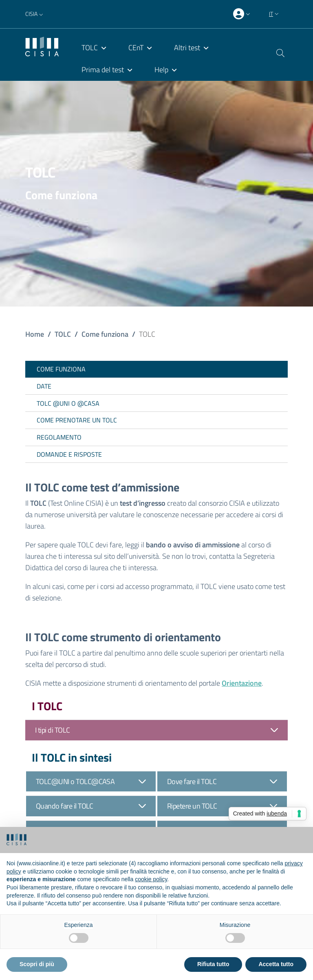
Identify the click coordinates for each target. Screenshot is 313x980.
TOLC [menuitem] (90, 48)
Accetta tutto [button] (276, 964)
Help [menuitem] (161, 70)
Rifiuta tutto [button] (213, 964)
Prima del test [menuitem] (103, 70)
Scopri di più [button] (37, 964)
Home (35, 334)
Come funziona (105, 334)
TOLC (63, 334)
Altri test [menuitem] (187, 48)
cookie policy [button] (151, 879)
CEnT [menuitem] (136, 48)
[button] (35, 14)
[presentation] (242, 14)
